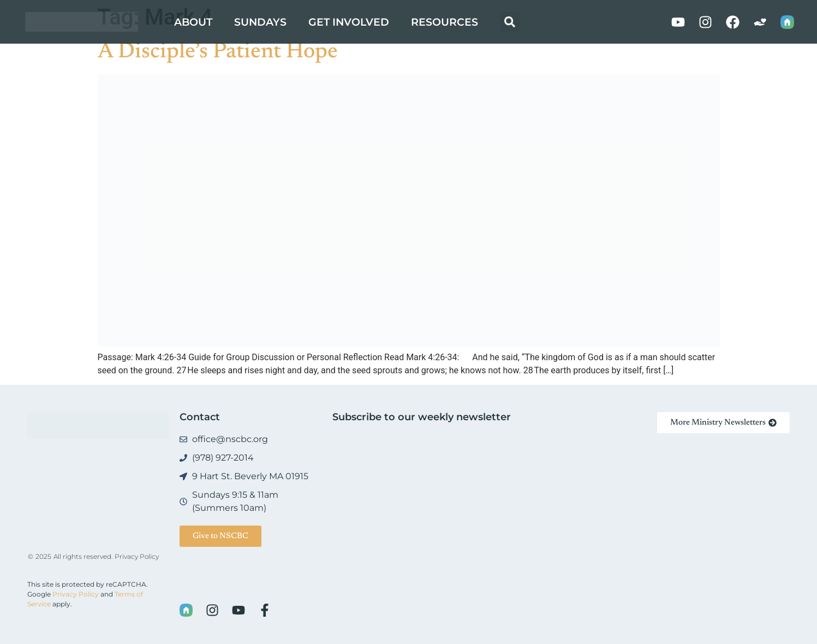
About (193, 22)
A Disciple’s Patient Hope (218, 52)
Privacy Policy (137, 556)
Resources (445, 22)
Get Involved (349, 22)
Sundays (260, 22)
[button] (510, 22)
